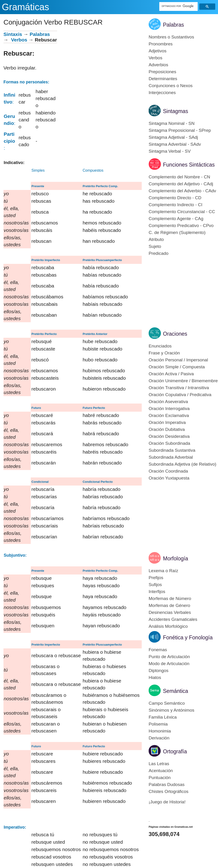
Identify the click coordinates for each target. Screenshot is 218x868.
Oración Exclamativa (169, 415)
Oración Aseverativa (168, 402)
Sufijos (155, 585)
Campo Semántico (167, 703)
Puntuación (160, 778)
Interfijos (157, 592)
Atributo (156, 239)
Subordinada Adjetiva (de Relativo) (183, 464)
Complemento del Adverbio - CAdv (182, 191)
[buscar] (178, 6)
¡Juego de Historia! (167, 802)
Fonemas (158, 650)
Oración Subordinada (169, 443)
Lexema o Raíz (163, 571)
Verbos (19, 40)
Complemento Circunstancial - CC (182, 212)
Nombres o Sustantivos (171, 37)
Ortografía (175, 751)
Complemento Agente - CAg (176, 219)
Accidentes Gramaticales (173, 619)
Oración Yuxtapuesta (169, 478)
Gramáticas (26, 7)
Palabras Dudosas (167, 784)
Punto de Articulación (169, 657)
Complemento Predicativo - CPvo (181, 226)
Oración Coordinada (168, 471)
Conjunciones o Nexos (171, 86)
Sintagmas (176, 111)
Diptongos (159, 671)
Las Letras (159, 764)
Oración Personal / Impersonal (178, 360)
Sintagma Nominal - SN (172, 123)
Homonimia (160, 731)
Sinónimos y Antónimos (172, 710)
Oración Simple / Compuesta (177, 367)
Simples (38, 170)
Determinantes (163, 79)
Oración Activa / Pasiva (171, 374)
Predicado (159, 253)
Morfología (176, 559)
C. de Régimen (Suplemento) (177, 232)
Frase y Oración (164, 353)
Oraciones (175, 334)
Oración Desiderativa (169, 436)
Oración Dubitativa (167, 429)
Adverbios (158, 65)
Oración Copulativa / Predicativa (180, 395)
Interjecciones (162, 93)
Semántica (176, 691)
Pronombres (161, 44)
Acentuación (161, 771)
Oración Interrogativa (169, 409)
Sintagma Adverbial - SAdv (175, 144)
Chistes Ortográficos (169, 791)
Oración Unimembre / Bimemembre (183, 381)
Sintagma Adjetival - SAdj (173, 137)
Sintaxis (13, 34)
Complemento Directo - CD (175, 198)
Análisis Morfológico (168, 626)
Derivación (159, 738)
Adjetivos (158, 51)
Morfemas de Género (169, 605)
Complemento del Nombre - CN (179, 177)
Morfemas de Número (170, 598)
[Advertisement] (99, 63)
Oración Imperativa (167, 422)
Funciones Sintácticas (189, 165)
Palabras (40, 34)
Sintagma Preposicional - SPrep (180, 130)
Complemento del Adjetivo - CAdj (181, 184)
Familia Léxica (163, 717)
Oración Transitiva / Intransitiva (179, 388)
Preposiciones (162, 72)
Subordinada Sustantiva (172, 450)
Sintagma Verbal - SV (170, 151)
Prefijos (156, 578)
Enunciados (160, 346)
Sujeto (155, 246)
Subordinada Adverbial (171, 457)
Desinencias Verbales (170, 612)
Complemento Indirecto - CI (175, 205)
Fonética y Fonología (188, 638)
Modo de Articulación (169, 664)
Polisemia (158, 724)
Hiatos (155, 677)
